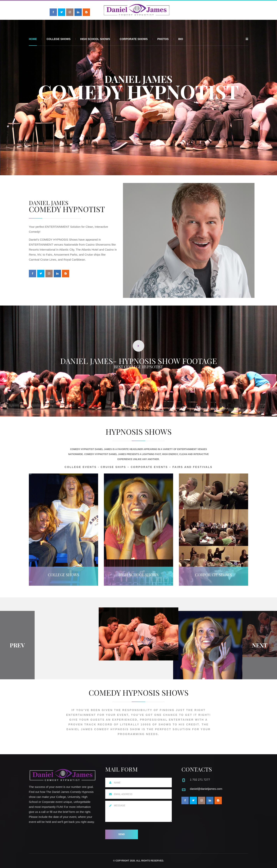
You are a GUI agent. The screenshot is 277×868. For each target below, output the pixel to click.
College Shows (58, 39)
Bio (181, 39)
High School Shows (95, 39)
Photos (163, 39)
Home (33, 39)
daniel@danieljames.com (206, 789)
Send (121, 834)
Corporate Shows (134, 39)
